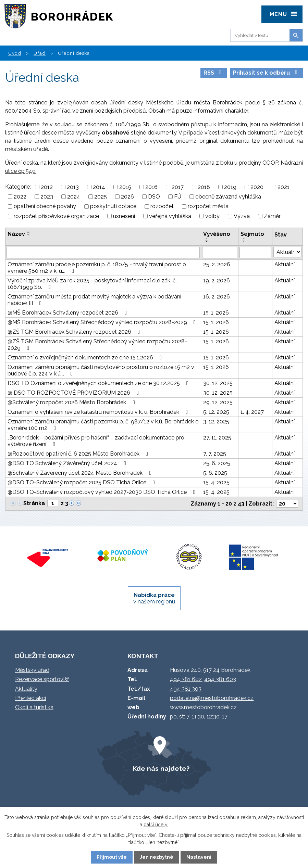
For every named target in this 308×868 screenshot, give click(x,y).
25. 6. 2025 (217, 463)
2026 (127, 197)
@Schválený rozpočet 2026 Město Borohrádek (72, 402)
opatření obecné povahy (45, 207)
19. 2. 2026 (217, 280)
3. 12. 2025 (216, 422)
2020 (257, 187)
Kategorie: (18, 187)
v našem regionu (154, 598)
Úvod (15, 53)
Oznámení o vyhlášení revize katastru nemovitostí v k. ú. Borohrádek (99, 412)
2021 (284, 187)
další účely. (156, 825)
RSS (214, 73)
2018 (204, 187)
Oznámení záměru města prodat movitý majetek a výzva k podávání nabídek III (94, 300)
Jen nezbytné (157, 857)
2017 (178, 187)
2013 (73, 187)
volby (212, 216)
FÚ (178, 197)
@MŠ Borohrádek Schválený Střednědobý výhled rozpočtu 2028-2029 (103, 322)
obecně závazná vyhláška (228, 197)
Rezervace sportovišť (42, 679)
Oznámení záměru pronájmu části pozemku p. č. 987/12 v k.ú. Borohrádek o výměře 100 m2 (103, 425)
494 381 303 (186, 689)
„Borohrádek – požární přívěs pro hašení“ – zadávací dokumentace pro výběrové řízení (96, 441)
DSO (154, 197)
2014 (99, 187)
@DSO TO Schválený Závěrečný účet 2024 (68, 463)
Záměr (272, 216)
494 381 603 (220, 679)
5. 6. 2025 (215, 473)
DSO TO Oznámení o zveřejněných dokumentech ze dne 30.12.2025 (99, 383)
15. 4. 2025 (216, 482)
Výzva (242, 216)
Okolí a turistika (34, 707)
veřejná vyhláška (170, 216)
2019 (230, 187)
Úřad (40, 53)
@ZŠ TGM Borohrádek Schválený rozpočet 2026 (75, 332)
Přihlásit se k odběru (266, 73)
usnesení (124, 216)
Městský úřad (32, 670)
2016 (151, 187)
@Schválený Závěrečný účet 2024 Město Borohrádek (81, 473)
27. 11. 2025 (217, 438)
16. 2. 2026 (217, 297)
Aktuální (285, 264)
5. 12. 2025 (216, 412)
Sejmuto (252, 234)
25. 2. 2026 (217, 264)
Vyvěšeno (217, 234)
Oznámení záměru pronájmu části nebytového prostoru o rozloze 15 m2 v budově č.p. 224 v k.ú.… (101, 370)
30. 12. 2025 (218, 383)
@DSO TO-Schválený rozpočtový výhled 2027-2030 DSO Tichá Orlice (103, 492)
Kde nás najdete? (161, 768)
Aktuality (26, 689)
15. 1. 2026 (216, 313)
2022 (20, 197)
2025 (101, 197)
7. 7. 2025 (215, 454)
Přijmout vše (112, 857)
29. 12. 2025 (218, 402)
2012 (47, 187)
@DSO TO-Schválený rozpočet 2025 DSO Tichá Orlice (82, 482)
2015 (125, 187)
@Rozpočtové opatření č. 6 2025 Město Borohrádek (79, 454)
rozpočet (162, 207)
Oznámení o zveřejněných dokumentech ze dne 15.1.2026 (86, 358)
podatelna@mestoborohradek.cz (212, 698)
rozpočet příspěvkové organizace (56, 216)
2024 (74, 197)
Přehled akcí (30, 698)
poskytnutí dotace (113, 207)
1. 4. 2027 (252, 412)
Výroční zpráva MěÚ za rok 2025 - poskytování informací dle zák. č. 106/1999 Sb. (92, 284)
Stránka (34, 503)
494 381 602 (186, 679)
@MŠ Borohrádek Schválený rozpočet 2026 (68, 313)
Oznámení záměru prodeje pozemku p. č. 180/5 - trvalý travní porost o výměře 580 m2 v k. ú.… (97, 268)
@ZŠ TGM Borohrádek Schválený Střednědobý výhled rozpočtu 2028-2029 (97, 345)
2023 (47, 197)
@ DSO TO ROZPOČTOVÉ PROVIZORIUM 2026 (74, 393)
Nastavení (199, 857)
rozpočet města (208, 207)
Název (16, 234)
